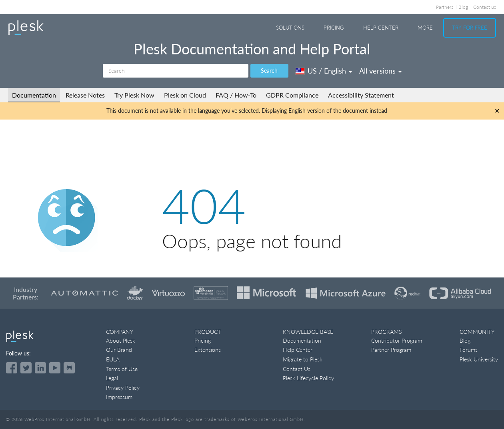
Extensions (208, 350)
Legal (112, 378)
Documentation (34, 95)
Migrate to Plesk (303, 359)
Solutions (290, 28)
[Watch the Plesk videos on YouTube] (55, 368)
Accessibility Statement (361, 95)
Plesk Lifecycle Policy (308, 378)
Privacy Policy (123, 388)
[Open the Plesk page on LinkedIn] (40, 368)
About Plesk (121, 340)
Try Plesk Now (134, 95)
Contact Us (297, 369)
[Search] (176, 71)
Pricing (334, 28)
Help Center (381, 28)
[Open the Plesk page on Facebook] (12, 368)
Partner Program (391, 350)
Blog (463, 7)
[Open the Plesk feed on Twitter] (26, 368)
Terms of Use (122, 369)
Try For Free (470, 28)
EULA (113, 359)
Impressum (119, 397)
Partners (445, 7)
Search (269, 71)
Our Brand (119, 350)
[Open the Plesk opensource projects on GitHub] (69, 368)
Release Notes (85, 95)
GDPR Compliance (292, 95)
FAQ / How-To (236, 95)
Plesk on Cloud (185, 95)
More (425, 28)
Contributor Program (397, 340)
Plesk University (479, 359)
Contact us (485, 7)
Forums (469, 350)
